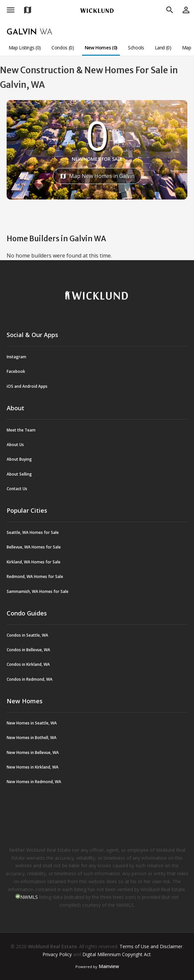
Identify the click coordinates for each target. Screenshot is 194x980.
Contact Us (17, 489)
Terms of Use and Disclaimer (151, 946)
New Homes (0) (101, 48)
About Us (15, 445)
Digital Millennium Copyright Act (117, 954)
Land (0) (163, 48)
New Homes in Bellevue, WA (33, 752)
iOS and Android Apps (27, 386)
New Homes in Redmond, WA (34, 782)
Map (187, 48)
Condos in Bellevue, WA (28, 650)
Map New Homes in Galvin (97, 176)
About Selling (19, 474)
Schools (136, 48)
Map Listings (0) (25, 48)
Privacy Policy (57, 954)
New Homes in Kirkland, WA (33, 767)
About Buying (19, 459)
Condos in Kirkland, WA (28, 664)
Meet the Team (21, 430)
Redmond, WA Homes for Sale (35, 576)
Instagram (16, 357)
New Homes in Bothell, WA (32, 738)
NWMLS (29, 897)
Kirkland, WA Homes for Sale (34, 562)
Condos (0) (63, 48)
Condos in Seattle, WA (27, 635)
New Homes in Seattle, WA (32, 723)
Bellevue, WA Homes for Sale (34, 547)
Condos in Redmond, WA (30, 679)
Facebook (16, 371)
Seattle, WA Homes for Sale (33, 532)
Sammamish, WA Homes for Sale (38, 591)
